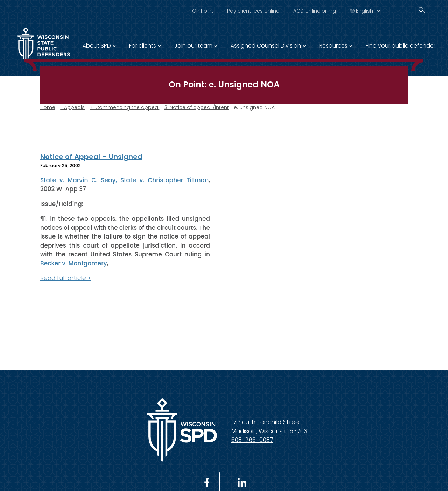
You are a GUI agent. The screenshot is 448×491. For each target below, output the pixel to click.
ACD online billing (315, 11)
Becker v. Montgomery (74, 263)
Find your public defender (401, 46)
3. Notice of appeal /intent (197, 107)
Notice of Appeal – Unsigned (91, 157)
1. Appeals (72, 107)
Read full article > (65, 278)
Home (48, 107)
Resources (333, 46)
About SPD (97, 46)
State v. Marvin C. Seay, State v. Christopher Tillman (124, 180)
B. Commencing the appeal (124, 107)
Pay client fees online (253, 11)
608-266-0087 (252, 440)
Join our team (193, 46)
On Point (203, 11)
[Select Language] (368, 11)
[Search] (422, 10)
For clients (143, 46)
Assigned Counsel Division (266, 46)
